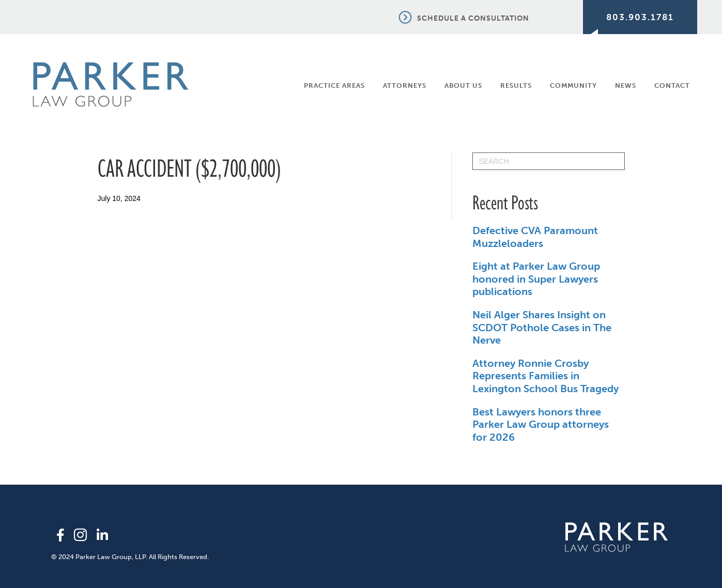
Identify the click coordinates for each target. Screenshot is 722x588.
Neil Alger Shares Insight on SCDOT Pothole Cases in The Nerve (542, 327)
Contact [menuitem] (672, 86)
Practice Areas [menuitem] (334, 86)
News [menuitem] (626, 86)
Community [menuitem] (573, 86)
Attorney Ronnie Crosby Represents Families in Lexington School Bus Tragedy (546, 376)
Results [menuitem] (516, 86)
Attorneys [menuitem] (405, 86)
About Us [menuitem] (463, 86)
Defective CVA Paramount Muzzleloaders (535, 237)
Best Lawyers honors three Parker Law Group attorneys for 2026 (541, 424)
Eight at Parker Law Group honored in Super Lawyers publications (536, 279)
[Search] (549, 161)
